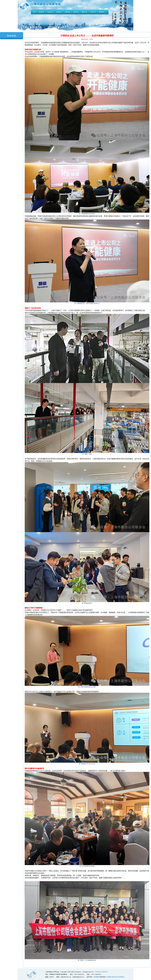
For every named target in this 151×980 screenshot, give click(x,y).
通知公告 (85, 12)
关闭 (91, 39)
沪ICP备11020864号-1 (101, 972)
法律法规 (67, 12)
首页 (34, 12)
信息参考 (59, 12)
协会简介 (42, 12)
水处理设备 (121, 977)
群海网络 (96, 977)
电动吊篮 (114, 977)
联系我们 (102, 12)
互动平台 (93, 12)
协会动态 (50, 12)
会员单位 (76, 12)
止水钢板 (108, 977)
